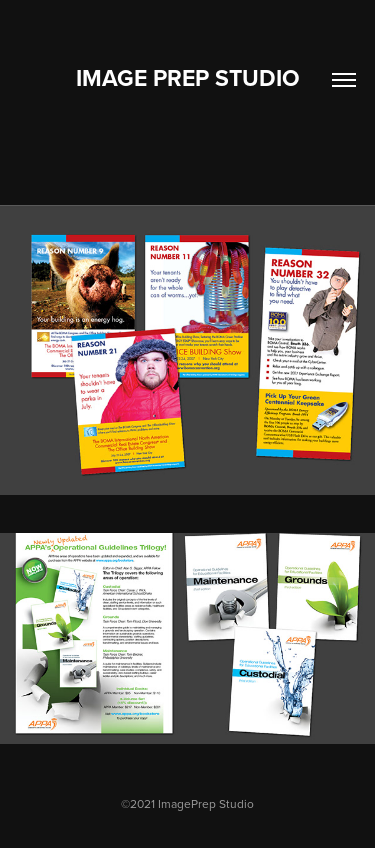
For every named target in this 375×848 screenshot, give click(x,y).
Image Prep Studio (188, 77)
